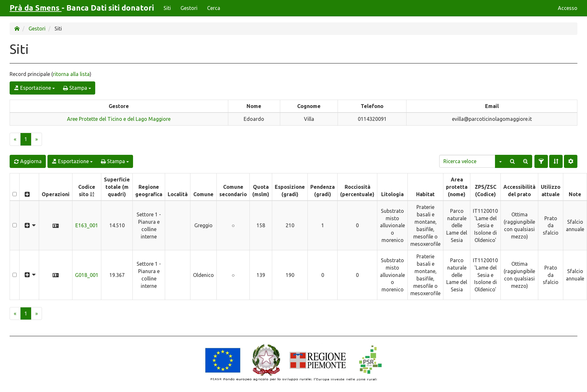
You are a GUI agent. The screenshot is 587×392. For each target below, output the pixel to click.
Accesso (568, 8)
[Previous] (15, 139)
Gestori (189, 8)
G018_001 (87, 275)
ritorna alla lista (71, 74)
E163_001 (87, 225)
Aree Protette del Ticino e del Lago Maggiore (119, 119)
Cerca (214, 8)
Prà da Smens (36, 8)
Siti (167, 8)
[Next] (37, 139)
